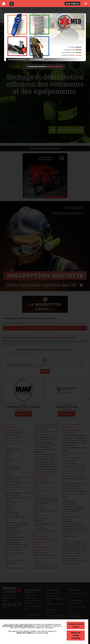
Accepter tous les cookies (76, 625)
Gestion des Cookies (24, 633)
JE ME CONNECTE (72, 4)
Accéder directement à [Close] (45, 66)
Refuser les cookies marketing (76, 635)
